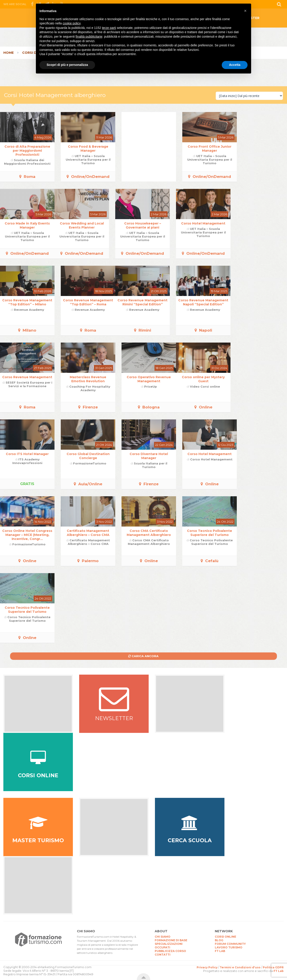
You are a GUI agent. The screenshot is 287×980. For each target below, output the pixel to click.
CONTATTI (163, 955)
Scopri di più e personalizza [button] (67, 65)
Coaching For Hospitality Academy (90, 388)
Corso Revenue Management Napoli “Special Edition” (203, 302)
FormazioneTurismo (90, 463)
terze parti (109, 28)
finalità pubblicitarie (89, 37)
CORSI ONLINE (225, 937)
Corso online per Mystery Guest (203, 379)
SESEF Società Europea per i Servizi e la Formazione (29, 384)
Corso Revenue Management (27, 377)
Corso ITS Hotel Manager (27, 454)
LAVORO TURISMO (229, 947)
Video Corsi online (205, 386)
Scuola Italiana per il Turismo (151, 465)
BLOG (219, 940)
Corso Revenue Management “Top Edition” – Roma (88, 302)
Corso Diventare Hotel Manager (149, 456)
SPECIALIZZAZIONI (169, 944)
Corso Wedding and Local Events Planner (82, 225)
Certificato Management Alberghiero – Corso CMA (88, 533)
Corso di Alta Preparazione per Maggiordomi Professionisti (27, 151)
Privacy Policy (207, 967)
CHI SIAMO (163, 937)
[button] (245, 11)
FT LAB (220, 951)
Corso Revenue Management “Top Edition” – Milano (27, 302)
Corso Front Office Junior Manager (210, 149)
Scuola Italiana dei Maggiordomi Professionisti (27, 162)
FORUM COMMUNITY (230, 944)
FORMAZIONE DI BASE (171, 940)
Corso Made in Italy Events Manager (27, 225)
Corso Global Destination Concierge (88, 456)
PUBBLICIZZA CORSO (170, 951)
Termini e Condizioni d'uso (240, 967)
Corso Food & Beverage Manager (88, 149)
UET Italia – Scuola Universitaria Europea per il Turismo (88, 160)
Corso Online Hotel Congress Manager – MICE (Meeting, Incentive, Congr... (27, 535)
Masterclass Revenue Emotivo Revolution (88, 379)
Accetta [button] (235, 65)
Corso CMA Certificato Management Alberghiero (149, 533)
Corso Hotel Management (203, 223)
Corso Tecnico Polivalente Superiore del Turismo (210, 533)
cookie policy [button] (72, 23)
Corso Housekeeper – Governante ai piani (143, 225)
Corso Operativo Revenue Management (149, 379)
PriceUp (151, 386)
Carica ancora (143, 656)
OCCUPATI (162, 947)
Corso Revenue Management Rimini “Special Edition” (142, 302)
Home (9, 53)
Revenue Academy (29, 310)
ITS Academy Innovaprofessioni (27, 461)
